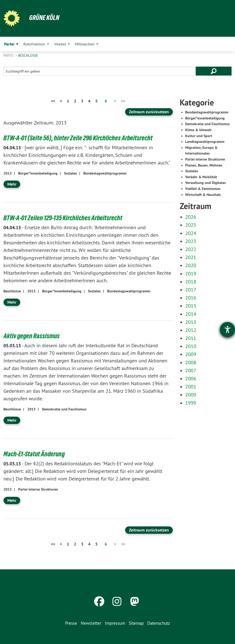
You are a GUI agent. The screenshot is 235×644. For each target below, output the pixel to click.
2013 (8, 173)
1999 (191, 403)
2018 (191, 282)
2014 (191, 314)
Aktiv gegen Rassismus (32, 336)
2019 (191, 274)
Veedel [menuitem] (60, 44)
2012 (191, 330)
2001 (191, 387)
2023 (191, 241)
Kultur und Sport (199, 136)
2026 (191, 217)
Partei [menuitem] (9, 44)
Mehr (12, 184)
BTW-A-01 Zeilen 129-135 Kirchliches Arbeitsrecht (65, 218)
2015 (191, 306)
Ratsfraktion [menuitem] (34, 44)
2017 (191, 290)
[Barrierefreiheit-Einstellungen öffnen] (227, 330)
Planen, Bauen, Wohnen (204, 165)
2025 (191, 225)
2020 (191, 265)
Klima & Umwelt (198, 130)
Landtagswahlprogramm (205, 142)
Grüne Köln (45, 17)
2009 (191, 354)
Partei (9, 55)
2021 (191, 257)
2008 (191, 362)
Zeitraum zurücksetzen (149, 112)
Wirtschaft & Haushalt (203, 195)
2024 (191, 233)
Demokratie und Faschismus (64, 409)
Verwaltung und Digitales (206, 183)
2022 (191, 249)
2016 (191, 298)
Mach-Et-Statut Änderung (35, 454)
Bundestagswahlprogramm (105, 173)
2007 (191, 370)
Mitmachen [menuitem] (85, 44)
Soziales (70, 173)
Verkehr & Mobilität (201, 177)
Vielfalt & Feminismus (203, 189)
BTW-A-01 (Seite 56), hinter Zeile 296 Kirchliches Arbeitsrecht (80, 138)
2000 (191, 395)
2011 (191, 338)
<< (53, 101)
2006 (191, 378)
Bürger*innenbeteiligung (38, 173)
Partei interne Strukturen (38, 489)
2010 (191, 346)
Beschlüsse (28, 55)
